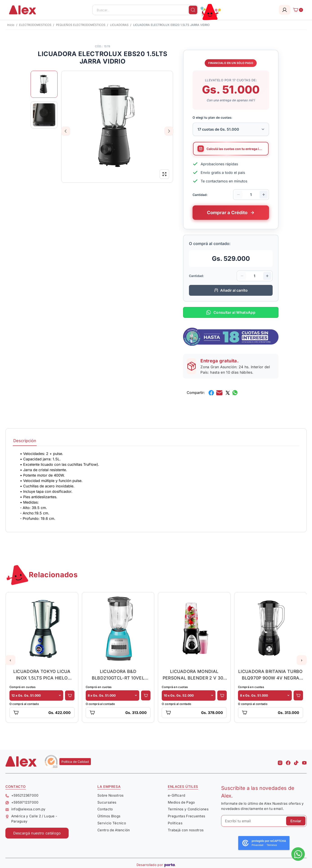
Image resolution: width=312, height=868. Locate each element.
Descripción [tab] (25, 441)
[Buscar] (193, 10)
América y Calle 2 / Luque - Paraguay (31, 819)
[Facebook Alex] (288, 761)
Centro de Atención (114, 830)
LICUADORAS (119, 25)
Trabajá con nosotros (186, 830)
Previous (66, 131)
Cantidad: (200, 194)
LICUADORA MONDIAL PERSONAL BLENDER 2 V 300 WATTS (194, 675)
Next (169, 131)
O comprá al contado (24, 704)
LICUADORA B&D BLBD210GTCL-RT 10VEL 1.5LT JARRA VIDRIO (118, 675)
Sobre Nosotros (110, 795)
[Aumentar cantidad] (264, 195)
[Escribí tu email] (264, 821)
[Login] (285, 10)
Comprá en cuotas (22, 687)
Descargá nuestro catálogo (37, 833)
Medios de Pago (181, 802)
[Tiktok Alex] (296, 761)
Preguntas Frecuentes (186, 816)
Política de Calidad (75, 762)
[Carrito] (297, 10)
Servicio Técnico (112, 823)
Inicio (11, 25)
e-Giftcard (176, 795)
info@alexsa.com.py (25, 809)
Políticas (175, 823)
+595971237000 (22, 802)
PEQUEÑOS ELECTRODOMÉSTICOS (81, 25)
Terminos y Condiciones (188, 809)
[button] (10, 660)
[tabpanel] (156, 486)
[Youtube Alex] (304, 761)
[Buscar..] (145, 10)
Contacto (105, 809)
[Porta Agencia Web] (170, 865)
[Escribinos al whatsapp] (298, 854)
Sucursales (107, 802)
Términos (272, 845)
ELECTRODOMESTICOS (35, 25)
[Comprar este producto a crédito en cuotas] (231, 213)
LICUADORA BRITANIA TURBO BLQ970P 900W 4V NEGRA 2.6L (270, 675)
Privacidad (257, 845)
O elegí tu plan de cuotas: (212, 117)
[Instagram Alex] (280, 761)
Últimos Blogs (109, 816)
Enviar (296, 821)
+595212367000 (22, 795)
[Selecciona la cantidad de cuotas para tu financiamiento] (231, 129)
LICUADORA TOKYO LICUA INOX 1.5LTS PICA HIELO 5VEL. (42, 675)
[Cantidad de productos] (251, 195)
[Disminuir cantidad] (238, 195)
